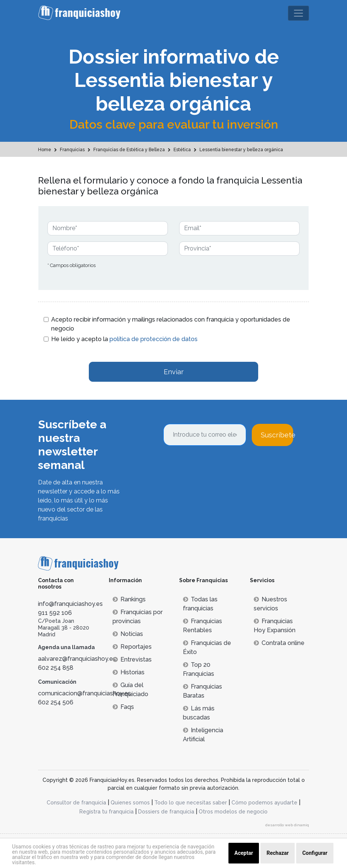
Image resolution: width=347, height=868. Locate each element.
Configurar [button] (315, 853)
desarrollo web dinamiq (287, 825)
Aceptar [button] (244, 853)
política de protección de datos (154, 339)
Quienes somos (130, 803)
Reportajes (132, 647)
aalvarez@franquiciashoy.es (77, 659)
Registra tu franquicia (107, 812)
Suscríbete (277, 435)
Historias (129, 672)
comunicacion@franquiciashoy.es (84, 693)
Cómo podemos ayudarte (264, 803)
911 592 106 (55, 613)
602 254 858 (56, 668)
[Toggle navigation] (298, 13)
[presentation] (221, 466)
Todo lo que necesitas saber (191, 803)
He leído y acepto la (124, 339)
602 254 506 (56, 702)
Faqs (123, 707)
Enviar (174, 372)
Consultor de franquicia (76, 803)
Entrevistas (132, 659)
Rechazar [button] (278, 853)
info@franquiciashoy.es (70, 604)
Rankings (129, 599)
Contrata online (279, 643)
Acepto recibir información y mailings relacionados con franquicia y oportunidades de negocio (171, 324)
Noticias (128, 634)
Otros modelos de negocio (233, 812)
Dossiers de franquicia (166, 812)
